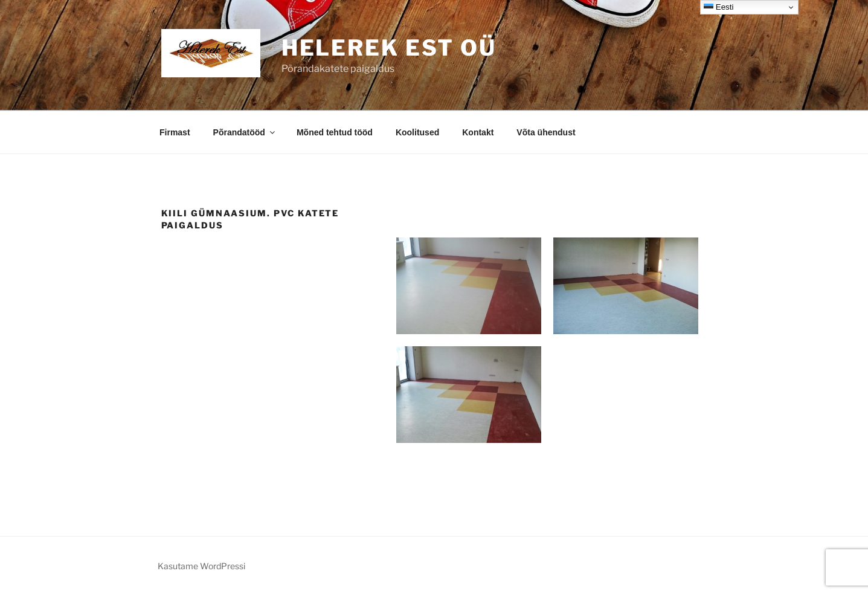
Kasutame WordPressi (201, 566)
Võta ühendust (546, 132)
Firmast (175, 132)
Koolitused (417, 132)
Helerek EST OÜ (389, 48)
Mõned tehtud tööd (335, 132)
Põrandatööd (245, 132)
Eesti (719, 7)
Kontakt (478, 132)
